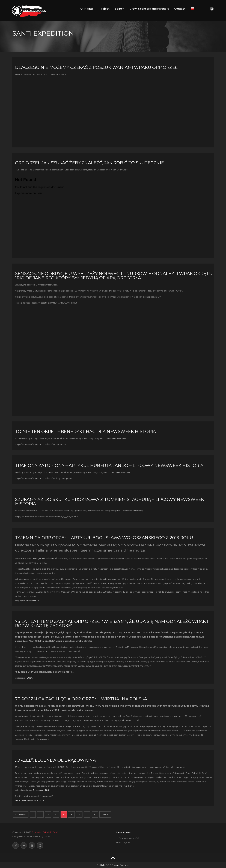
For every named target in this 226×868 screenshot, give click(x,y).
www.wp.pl (47, 739)
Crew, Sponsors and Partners (149, 9)
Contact (180, 9)
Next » (105, 814)
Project (105, 9)
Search (120, 9)
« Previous (21, 814)
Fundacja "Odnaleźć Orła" (45, 832)
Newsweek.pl (32, 600)
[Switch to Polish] (192, 9)
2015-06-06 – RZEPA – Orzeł (30, 800)
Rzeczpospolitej (41, 790)
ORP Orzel (87, 9)
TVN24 (29, 678)
